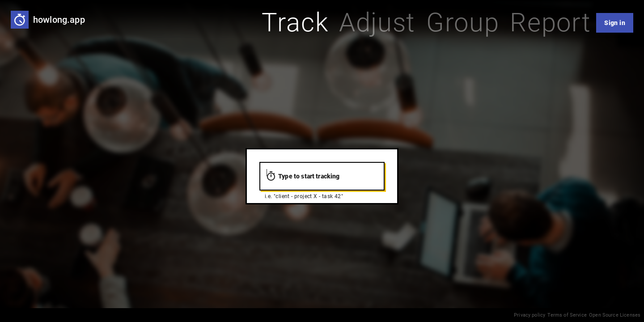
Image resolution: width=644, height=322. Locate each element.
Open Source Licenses (615, 315)
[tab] (295, 23)
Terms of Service (567, 315)
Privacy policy (530, 315)
